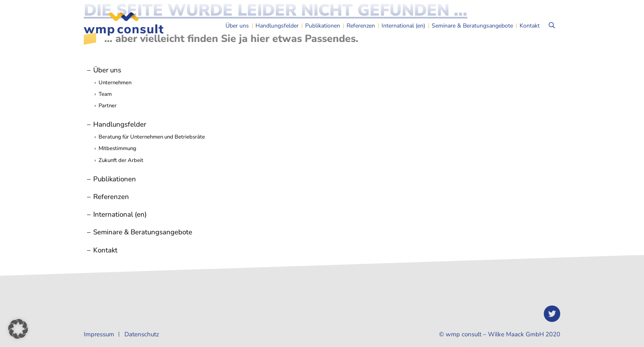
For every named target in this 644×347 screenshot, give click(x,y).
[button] (18, 329)
